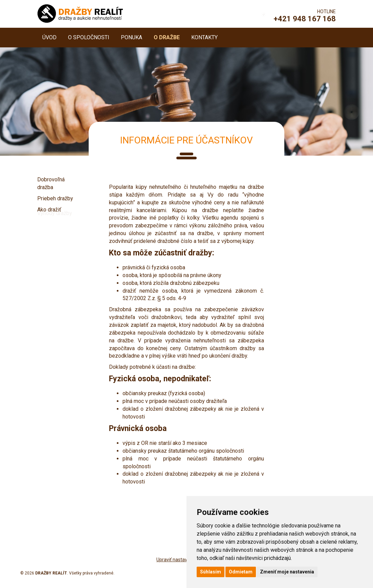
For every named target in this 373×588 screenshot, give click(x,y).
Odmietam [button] (241, 572)
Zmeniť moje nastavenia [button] (287, 572)
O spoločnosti (89, 37)
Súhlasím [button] (211, 572)
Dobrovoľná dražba (51, 183)
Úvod (49, 37)
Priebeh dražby (55, 198)
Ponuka (131, 37)
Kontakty (204, 37)
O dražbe (167, 37)
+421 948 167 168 (305, 19)
